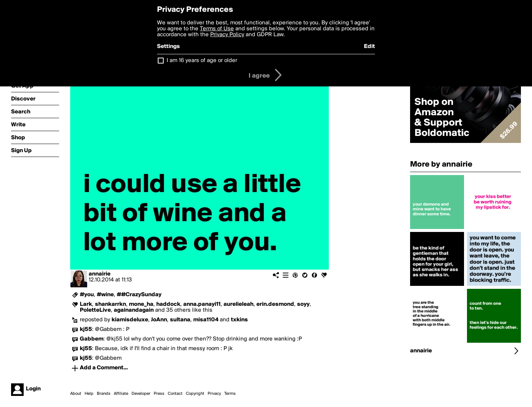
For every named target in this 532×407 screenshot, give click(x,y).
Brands (104, 394)
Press (159, 394)
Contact (175, 394)
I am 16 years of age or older (202, 61)
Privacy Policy (227, 35)
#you (87, 295)
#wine (105, 295)
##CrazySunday (139, 295)
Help (89, 394)
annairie (100, 274)
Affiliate (121, 394)
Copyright (195, 394)
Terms (230, 394)
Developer (141, 394)
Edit (369, 47)
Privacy (214, 394)
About (76, 394)
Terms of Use (217, 29)
